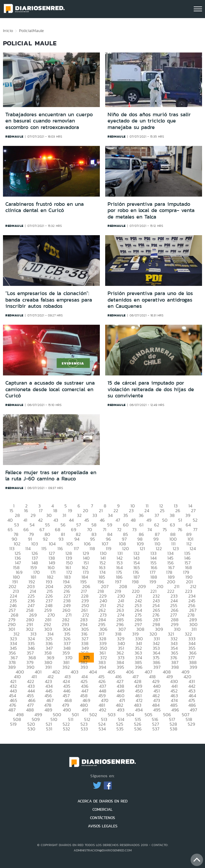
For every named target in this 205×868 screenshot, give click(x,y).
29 (33, 515)
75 (165, 529)
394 (102, 667)
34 (110, 515)
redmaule (14, 136)
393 (84, 667)
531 (49, 729)
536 (138, 729)
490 (67, 710)
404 (93, 672)
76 (180, 529)
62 (157, 525)
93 (61, 539)
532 (67, 729)
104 (52, 544)
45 (87, 520)
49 (149, 520)
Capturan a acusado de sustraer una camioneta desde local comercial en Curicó (50, 389)
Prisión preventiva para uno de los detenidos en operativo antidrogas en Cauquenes (150, 300)
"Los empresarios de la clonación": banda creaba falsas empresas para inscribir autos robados (49, 300)
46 (102, 520)
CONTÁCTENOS (102, 818)
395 (120, 667)
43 (56, 520)
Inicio (8, 31)
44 (71, 520)
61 (141, 525)
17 (41, 511)
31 (64, 515)
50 (165, 520)
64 (188, 525)
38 (172, 515)
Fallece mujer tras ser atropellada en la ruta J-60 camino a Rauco (51, 476)
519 (13, 724)
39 (188, 515)
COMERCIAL (102, 809)
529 (191, 724)
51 (180, 520)
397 (157, 667)
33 (95, 515)
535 (120, 729)
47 (118, 520)
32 (79, 515)
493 (121, 710)
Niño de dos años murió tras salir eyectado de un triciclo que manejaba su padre (149, 121)
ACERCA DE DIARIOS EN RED (102, 801)
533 (84, 729)
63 (172, 525)
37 (157, 515)
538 (174, 729)
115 (44, 548)
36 (141, 515)
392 (66, 667)
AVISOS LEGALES (103, 826)
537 (156, 729)
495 (157, 710)
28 (17, 515)
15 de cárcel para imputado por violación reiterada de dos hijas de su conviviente (151, 389)
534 (102, 729)
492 (103, 710)
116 (60, 548)
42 (40, 520)
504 (130, 715)
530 (31, 729)
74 (150, 529)
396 (139, 667)
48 (133, 520)
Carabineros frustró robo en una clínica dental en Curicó (45, 207)
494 (139, 710)
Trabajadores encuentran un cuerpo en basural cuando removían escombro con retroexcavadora (49, 121)
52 (195, 520)
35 (126, 515)
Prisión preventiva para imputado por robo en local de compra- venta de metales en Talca (151, 210)
